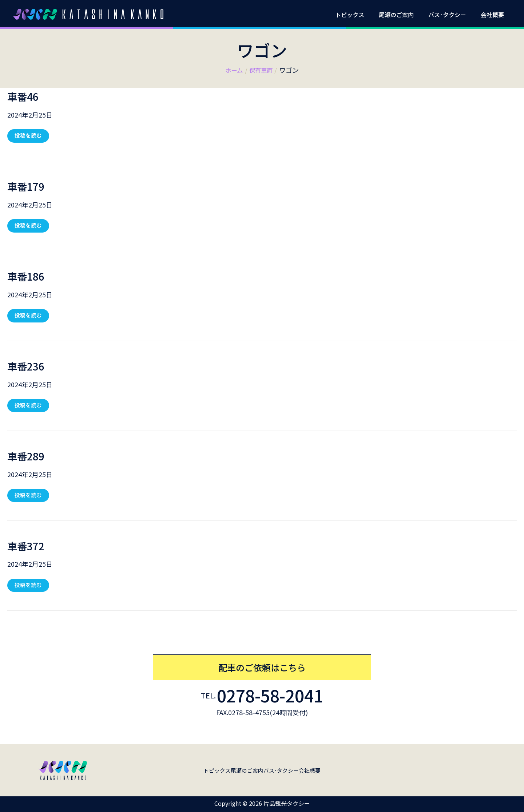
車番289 (29, 458)
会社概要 (494, 15)
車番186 (29, 277)
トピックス (360, 15)
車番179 (29, 186)
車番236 (29, 367)
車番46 (25, 96)
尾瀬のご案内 (404, 15)
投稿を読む (29, 135)
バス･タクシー (452, 15)
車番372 (29, 548)
